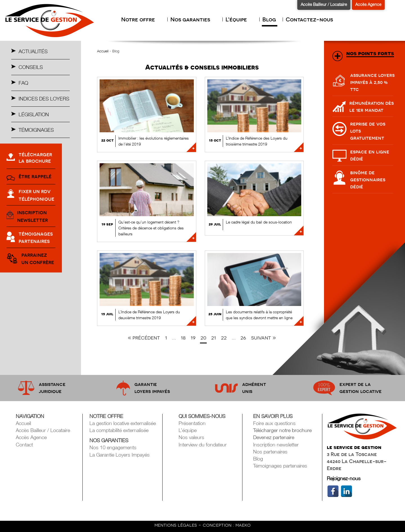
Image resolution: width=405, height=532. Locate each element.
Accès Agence (368, 4)
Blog (269, 19)
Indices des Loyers (44, 99)
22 (224, 338)
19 (193, 338)
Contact (24, 445)
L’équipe (239, 19)
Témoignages (36, 130)
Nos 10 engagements (113, 447)
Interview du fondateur (203, 445)
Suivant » (264, 338)
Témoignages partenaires (280, 466)
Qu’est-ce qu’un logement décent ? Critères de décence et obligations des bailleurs (151, 228)
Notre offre (141, 19)
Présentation (192, 423)
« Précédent (144, 338)
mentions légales (176, 525)
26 (243, 338)
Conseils (31, 67)
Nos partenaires (270, 452)
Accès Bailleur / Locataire (324, 4)
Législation (34, 114)
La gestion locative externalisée (123, 423)
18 (183, 338)
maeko (243, 525)
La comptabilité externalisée (119, 430)
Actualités (33, 51)
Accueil (103, 51)
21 (214, 338)
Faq (23, 83)
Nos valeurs (191, 437)
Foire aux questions (274, 423)
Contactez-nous (309, 19)
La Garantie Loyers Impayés (120, 455)
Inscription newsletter (276, 445)
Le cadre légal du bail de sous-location (259, 222)
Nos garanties (193, 19)
